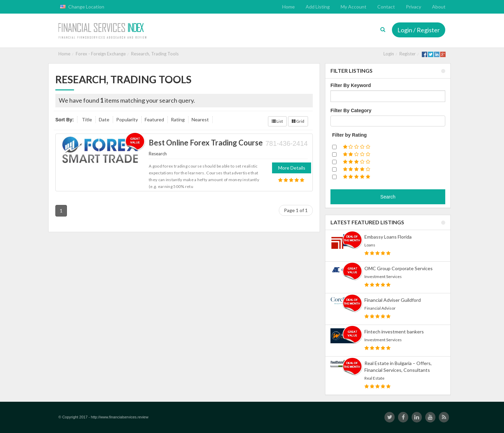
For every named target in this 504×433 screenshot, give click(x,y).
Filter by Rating (349, 135)
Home (64, 54)
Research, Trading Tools (155, 54)
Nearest (200, 119)
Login (389, 54)
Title (87, 119)
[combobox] (388, 121)
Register (408, 54)
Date (104, 119)
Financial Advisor (380, 308)
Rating (178, 119)
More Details (292, 168)
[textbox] (334, 121)
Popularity (127, 119)
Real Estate (374, 378)
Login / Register (419, 30)
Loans (370, 245)
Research (158, 154)
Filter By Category (351, 110)
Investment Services (383, 276)
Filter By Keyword (351, 85)
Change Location (82, 7)
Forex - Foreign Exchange (101, 54)
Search (388, 197)
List (277, 121)
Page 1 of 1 (296, 210)
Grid (298, 121)
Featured (154, 119)
